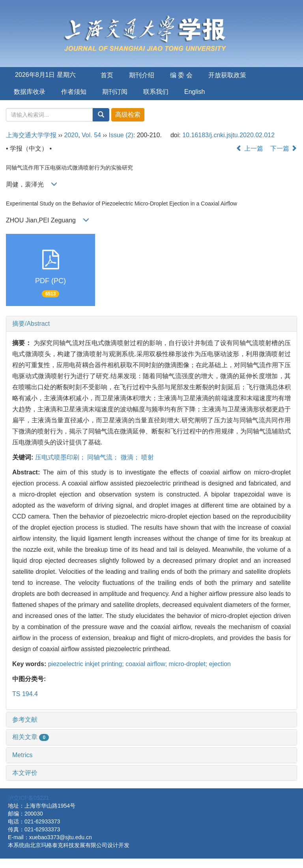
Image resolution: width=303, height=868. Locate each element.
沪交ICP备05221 (28, 798)
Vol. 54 (91, 135)
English (195, 92)
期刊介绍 (142, 75)
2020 (71, 135)
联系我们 (156, 92)
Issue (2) (121, 135)
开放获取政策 (227, 75)
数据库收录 (30, 92)
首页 (107, 75)
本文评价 (25, 773)
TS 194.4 (25, 694)
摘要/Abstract (31, 324)
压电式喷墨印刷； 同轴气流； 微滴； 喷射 (94, 457)
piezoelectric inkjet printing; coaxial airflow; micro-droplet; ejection (139, 664)
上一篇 (249, 148)
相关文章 (31, 737)
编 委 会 (181, 75)
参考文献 (25, 720)
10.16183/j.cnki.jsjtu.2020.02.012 (228, 135)
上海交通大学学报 (31, 135)
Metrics (22, 755)
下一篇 (284, 148)
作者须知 (74, 92)
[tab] (151, 324)
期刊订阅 (115, 92)
